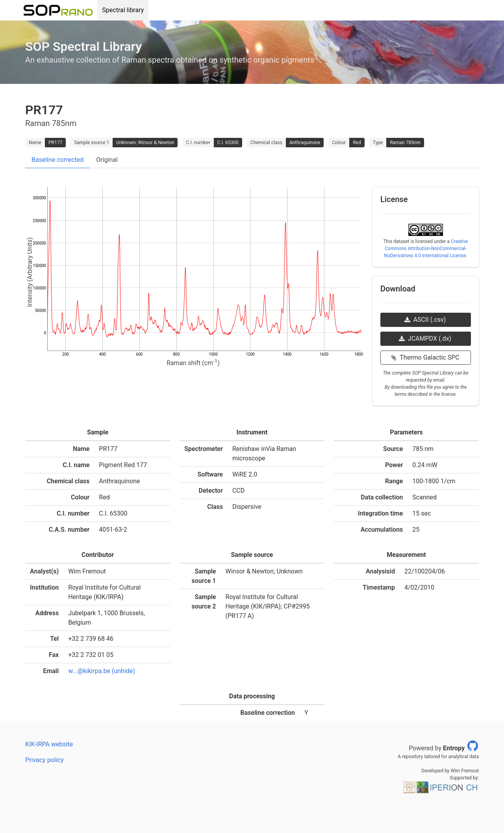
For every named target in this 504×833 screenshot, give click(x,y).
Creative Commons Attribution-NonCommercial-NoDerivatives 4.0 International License (426, 249)
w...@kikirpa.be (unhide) (102, 671)
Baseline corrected (57, 160)
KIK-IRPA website (49, 744)
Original (107, 160)
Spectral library (123, 10)
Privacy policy (44, 760)
